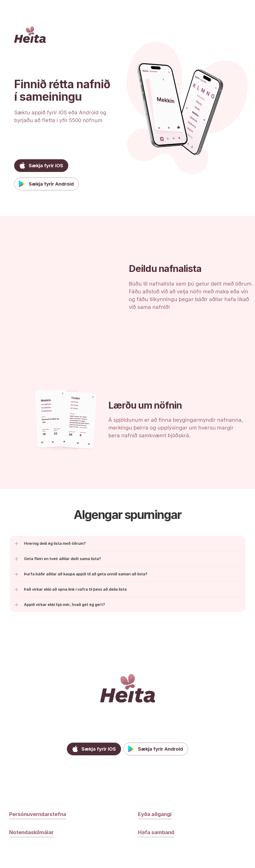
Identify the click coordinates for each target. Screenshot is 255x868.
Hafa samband (156, 832)
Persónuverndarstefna (38, 814)
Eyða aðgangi (155, 814)
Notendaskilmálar (31, 832)
